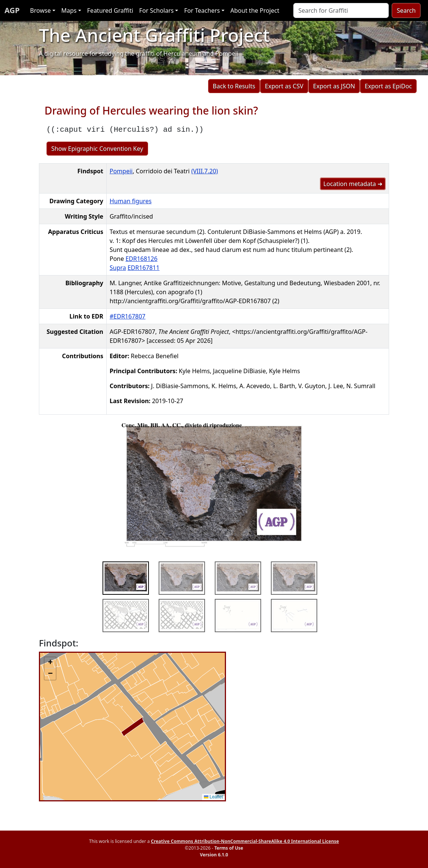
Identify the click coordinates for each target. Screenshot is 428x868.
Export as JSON (334, 86)
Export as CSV (284, 86)
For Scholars (156, 10)
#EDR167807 (128, 316)
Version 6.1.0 (214, 855)
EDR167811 (143, 268)
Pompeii (121, 171)
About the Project (255, 10)
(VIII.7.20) (205, 171)
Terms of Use (229, 848)
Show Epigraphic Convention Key (97, 149)
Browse (40, 10)
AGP (12, 10)
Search (406, 10)
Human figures (131, 201)
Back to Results (234, 86)
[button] (50, 663)
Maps (69, 10)
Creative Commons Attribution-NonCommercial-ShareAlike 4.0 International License (245, 841)
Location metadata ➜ (353, 184)
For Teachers (202, 10)
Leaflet (213, 797)
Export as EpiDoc (388, 86)
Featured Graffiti (110, 10)
